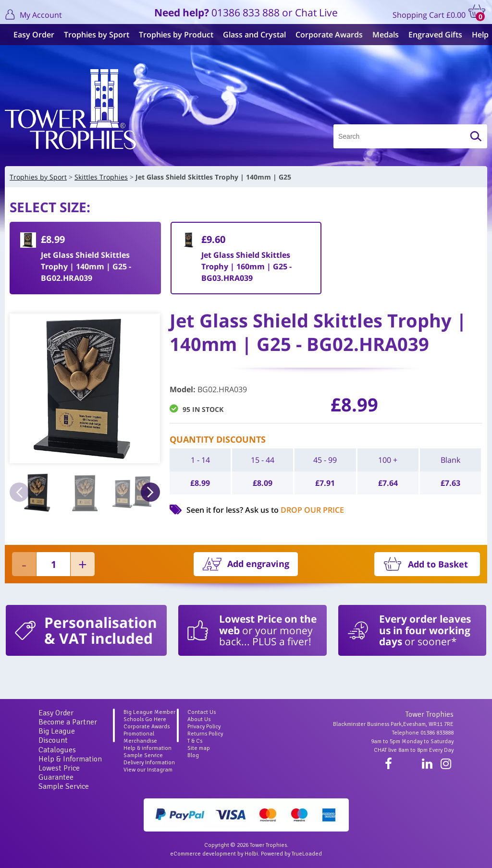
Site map (199, 748)
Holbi (251, 854)
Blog (193, 755)
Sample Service (64, 786)
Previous (19, 492)
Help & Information (70, 759)
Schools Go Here (145, 719)
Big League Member (149, 712)
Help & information (148, 748)
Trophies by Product (172, 35)
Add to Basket (438, 564)
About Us (199, 719)
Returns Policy (205, 734)
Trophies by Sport (93, 35)
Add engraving (258, 564)
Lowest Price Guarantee (59, 773)
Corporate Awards (325, 35)
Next (150, 492)
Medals (382, 35)
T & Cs (195, 741)
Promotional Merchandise (140, 737)
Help (476, 35)
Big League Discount (57, 736)
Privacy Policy (204, 727)
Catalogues (57, 750)
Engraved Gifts (431, 35)
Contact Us (202, 712)
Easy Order (30, 35)
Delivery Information (149, 763)
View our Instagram (148, 770)
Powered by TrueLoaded (291, 854)
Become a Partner (68, 722)
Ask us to (295, 510)
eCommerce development (203, 854)
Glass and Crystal (251, 35)
